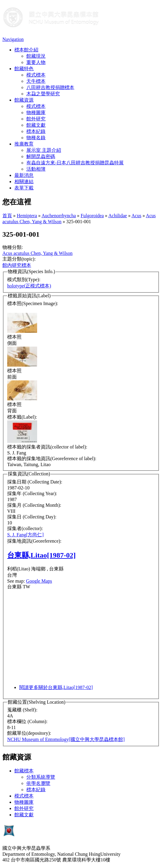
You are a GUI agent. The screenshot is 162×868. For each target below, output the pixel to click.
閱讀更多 (56, 687)
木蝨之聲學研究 (43, 94)
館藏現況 (36, 56)
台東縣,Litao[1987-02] (41, 555)
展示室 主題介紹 (44, 150)
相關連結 (24, 182)
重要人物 (36, 62)
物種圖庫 (36, 112)
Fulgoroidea (92, 216)
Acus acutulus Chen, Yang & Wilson (37, 253)
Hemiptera (27, 216)
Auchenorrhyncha (59, 216)
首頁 (7, 216)
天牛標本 (36, 81)
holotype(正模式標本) (29, 286)
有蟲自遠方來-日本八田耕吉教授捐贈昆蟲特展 (75, 163)
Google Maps (39, 581)
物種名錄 (36, 138)
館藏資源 (24, 100)
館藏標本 (24, 771)
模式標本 (36, 75)
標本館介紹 (26, 50)
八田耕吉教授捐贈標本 (50, 87)
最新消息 (24, 175)
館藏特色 (24, 69)
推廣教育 (24, 144)
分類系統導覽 (41, 777)
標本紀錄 (36, 131)
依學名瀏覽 (38, 783)
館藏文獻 (36, 125)
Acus (136, 216)
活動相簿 (36, 169)
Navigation (13, 39)
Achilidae (118, 216)
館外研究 (36, 119)
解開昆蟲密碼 (41, 156)
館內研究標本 (17, 265)
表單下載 (24, 188)
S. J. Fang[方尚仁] (25, 535)
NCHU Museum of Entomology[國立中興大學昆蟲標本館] (66, 739)
